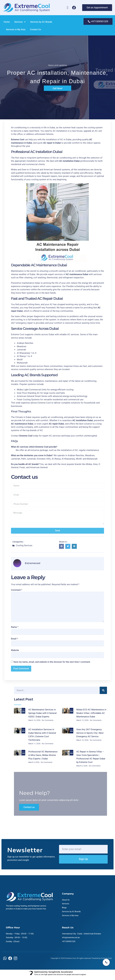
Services (20, 22)
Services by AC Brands (41, 22)
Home (7, 22)
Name (15, 627)
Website (15, 650)
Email (15, 639)
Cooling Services (24, 545)
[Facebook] (74, 8)
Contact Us (36, 29)
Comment (17, 590)
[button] (62, 546)
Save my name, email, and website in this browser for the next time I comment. (52, 662)
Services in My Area (16, 29)
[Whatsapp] (68, 8)
